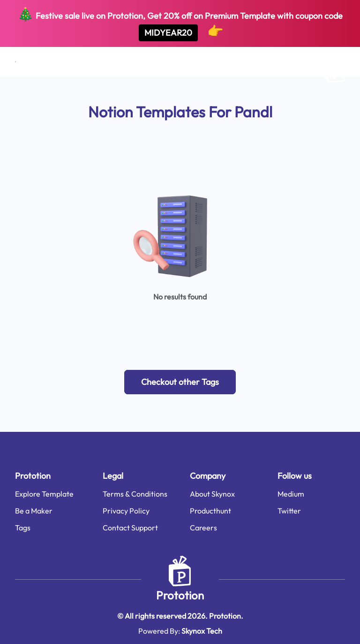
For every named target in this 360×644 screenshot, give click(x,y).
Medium (291, 494)
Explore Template (44, 494)
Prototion (180, 595)
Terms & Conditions (135, 494)
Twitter (289, 511)
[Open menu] (15, 62)
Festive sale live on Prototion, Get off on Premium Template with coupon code (180, 23)
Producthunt (210, 511)
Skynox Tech (202, 631)
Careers (203, 528)
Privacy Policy (126, 511)
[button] (180, 382)
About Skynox (212, 494)
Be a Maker (34, 511)
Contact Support (130, 528)
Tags (23, 528)
